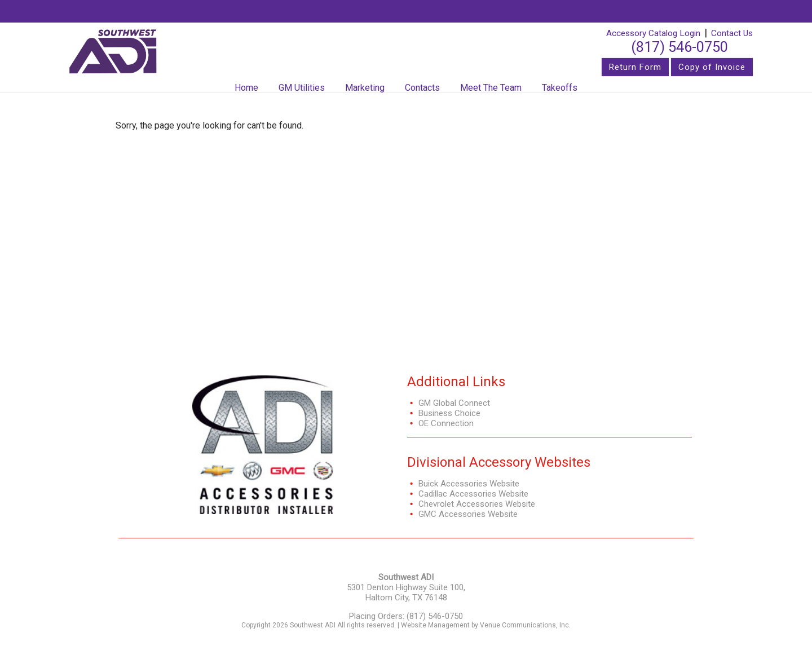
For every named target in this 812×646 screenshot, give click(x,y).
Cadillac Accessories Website (473, 494)
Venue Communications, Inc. (525, 625)
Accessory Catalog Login (653, 33)
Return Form (635, 67)
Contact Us (732, 33)
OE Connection (446, 423)
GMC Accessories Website (468, 514)
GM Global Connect (454, 403)
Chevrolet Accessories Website (477, 504)
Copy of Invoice (712, 67)
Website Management (435, 625)
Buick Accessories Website (469, 484)
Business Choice (449, 413)
